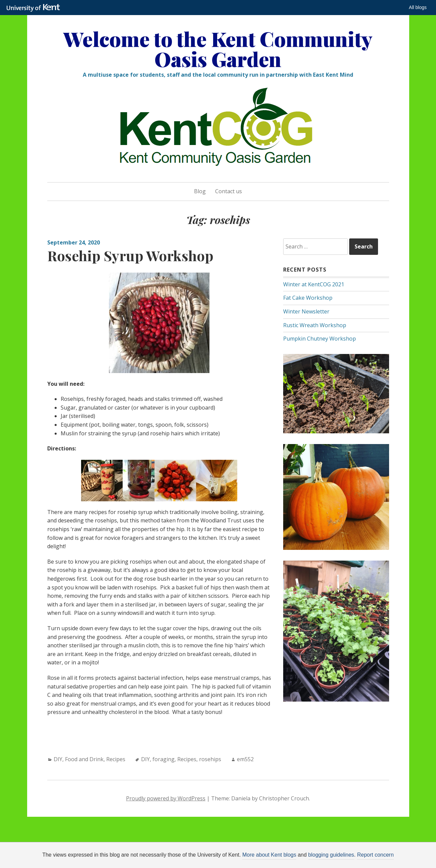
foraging (164, 759)
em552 (245, 759)
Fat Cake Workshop (308, 298)
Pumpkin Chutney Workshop (320, 339)
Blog (200, 191)
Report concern (375, 855)
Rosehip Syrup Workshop (130, 256)
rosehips (210, 759)
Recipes (116, 759)
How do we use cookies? (269, 857)
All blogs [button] (418, 7)
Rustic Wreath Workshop (315, 325)
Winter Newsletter (306, 311)
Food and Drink (84, 759)
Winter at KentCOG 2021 (314, 284)
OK (328, 857)
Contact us (229, 191)
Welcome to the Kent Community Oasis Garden (218, 49)
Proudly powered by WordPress (166, 798)
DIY (58, 759)
